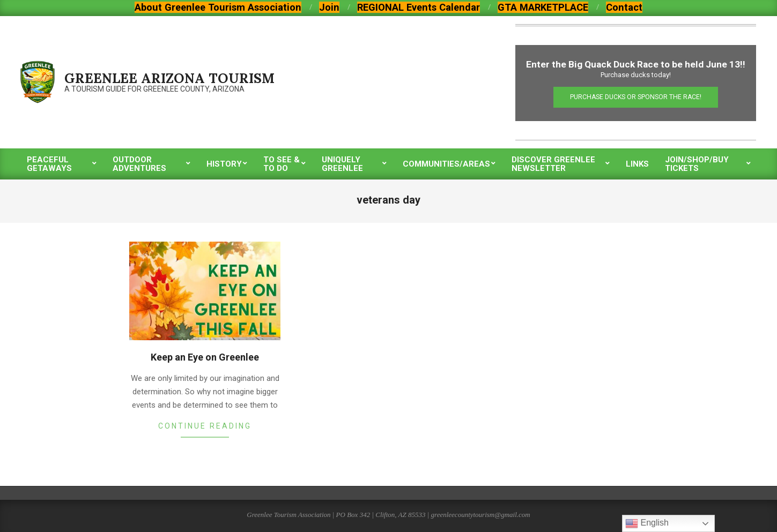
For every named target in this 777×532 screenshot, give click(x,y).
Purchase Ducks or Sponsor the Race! (636, 97)
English (647, 523)
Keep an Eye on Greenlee (205, 357)
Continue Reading (205, 426)
